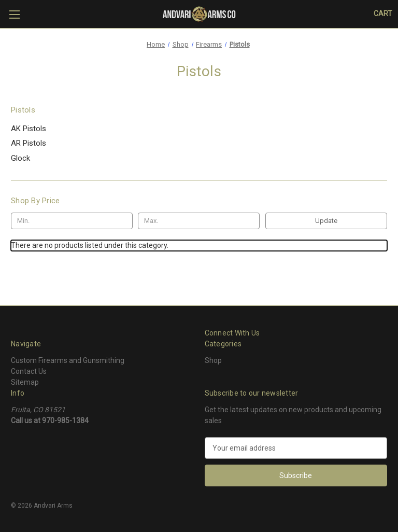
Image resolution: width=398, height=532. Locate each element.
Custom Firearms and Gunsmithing (68, 360)
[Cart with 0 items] (383, 14)
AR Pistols (29, 143)
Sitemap (25, 382)
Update (326, 221)
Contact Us (29, 371)
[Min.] (72, 221)
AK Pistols (29, 129)
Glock (20, 158)
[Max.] (199, 221)
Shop (213, 360)
